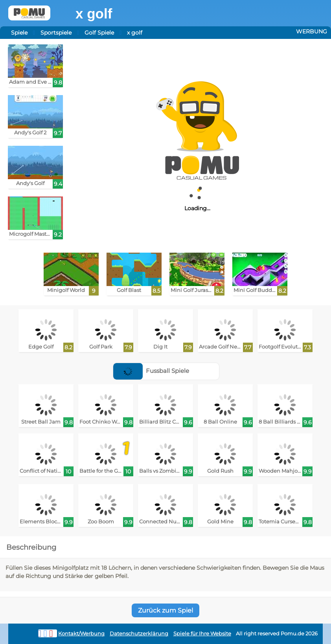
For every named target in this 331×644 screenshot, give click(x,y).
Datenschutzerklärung (139, 634)
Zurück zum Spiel (165, 610)
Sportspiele (56, 33)
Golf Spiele (99, 33)
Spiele (19, 33)
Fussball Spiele (151, 371)
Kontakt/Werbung (81, 634)
